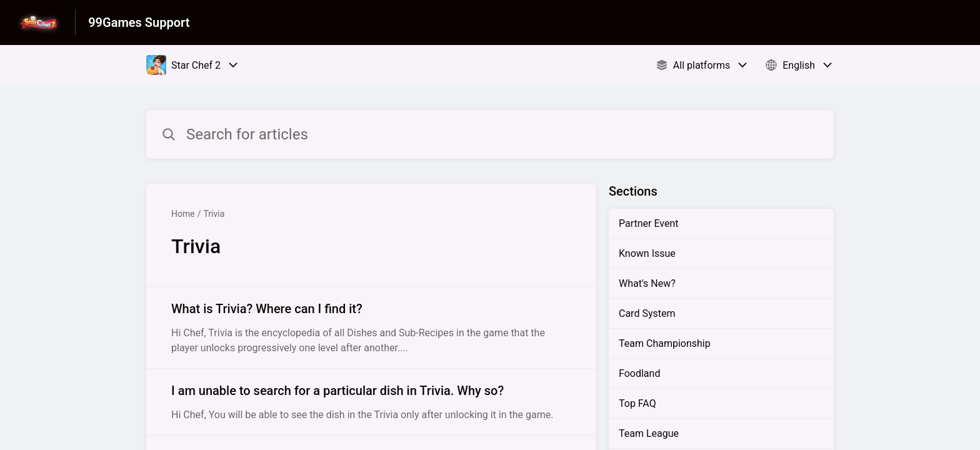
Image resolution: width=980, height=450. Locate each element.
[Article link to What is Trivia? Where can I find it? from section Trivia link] (371, 327)
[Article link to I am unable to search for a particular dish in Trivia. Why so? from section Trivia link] (371, 402)
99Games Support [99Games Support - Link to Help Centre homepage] (139, 22)
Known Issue (647, 253)
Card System (647, 313)
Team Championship (665, 343)
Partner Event (649, 223)
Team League (649, 433)
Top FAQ (637, 403)
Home (183, 214)
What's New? (647, 283)
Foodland (639, 373)
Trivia (214, 214)
